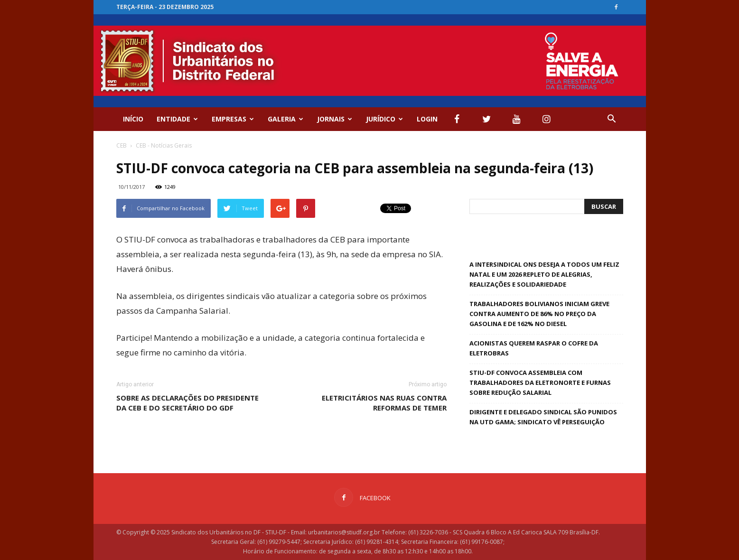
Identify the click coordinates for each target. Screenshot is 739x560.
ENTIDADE (177, 119)
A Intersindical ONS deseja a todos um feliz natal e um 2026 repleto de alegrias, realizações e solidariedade (544, 274)
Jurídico (384, 119)
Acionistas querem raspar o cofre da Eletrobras (534, 348)
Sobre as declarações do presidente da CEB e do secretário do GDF (187, 403)
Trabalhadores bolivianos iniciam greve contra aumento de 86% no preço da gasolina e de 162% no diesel (539, 314)
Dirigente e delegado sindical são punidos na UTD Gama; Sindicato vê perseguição (543, 417)
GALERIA (285, 119)
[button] (612, 119)
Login (427, 119)
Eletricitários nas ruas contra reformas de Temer (384, 403)
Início (133, 119)
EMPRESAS (233, 119)
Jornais (335, 119)
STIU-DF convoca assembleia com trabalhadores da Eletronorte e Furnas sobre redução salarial (540, 383)
